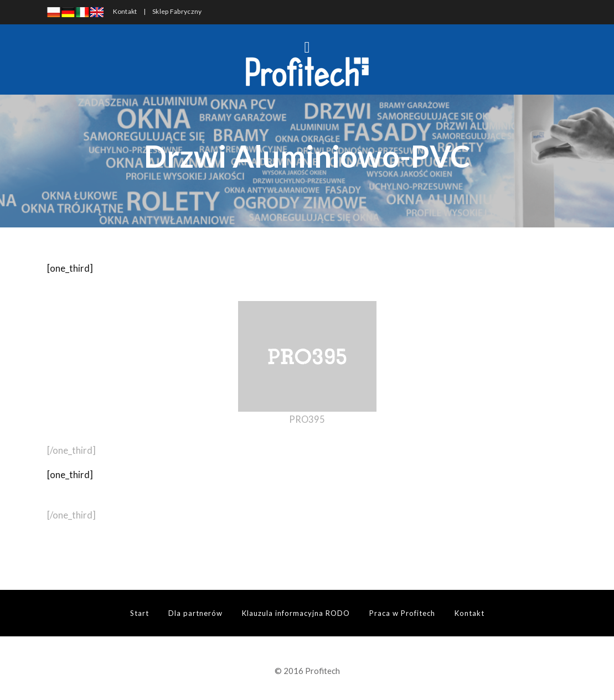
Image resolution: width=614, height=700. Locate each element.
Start (140, 613)
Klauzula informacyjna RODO (296, 613)
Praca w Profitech (402, 613)
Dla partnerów (195, 613)
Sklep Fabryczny (177, 11)
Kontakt (125, 11)
